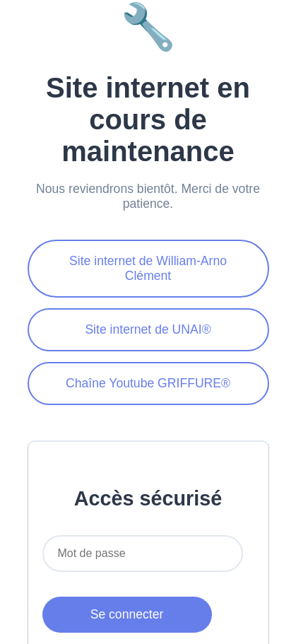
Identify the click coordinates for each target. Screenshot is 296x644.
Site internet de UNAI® (148, 329)
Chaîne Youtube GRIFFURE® (148, 383)
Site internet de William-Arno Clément (148, 268)
